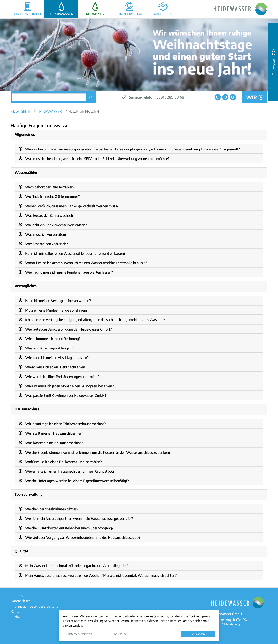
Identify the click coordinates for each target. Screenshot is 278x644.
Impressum (119, 634)
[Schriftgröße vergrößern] (225, 97)
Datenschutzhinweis (80, 634)
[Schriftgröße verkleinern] (218, 97)
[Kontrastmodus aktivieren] (233, 97)
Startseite (20, 111)
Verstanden (198, 634)
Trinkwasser (49, 111)
